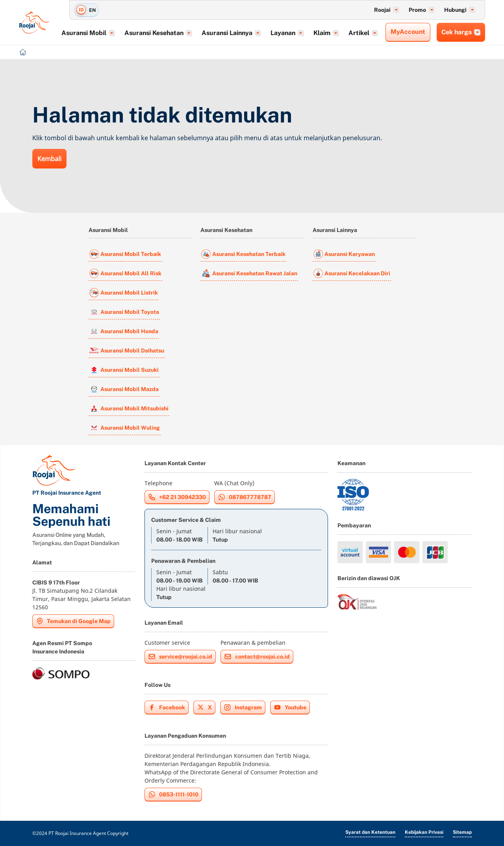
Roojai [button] (387, 10)
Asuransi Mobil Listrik (124, 293)
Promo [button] (422, 10)
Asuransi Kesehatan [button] (161, 33)
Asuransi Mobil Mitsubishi (129, 408)
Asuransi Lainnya (335, 230)
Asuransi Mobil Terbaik (125, 254)
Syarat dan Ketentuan (370, 832)
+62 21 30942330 (177, 497)
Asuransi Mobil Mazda (124, 389)
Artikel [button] (366, 33)
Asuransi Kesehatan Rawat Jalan (249, 273)
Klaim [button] (329, 33)
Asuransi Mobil (108, 230)
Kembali (49, 159)
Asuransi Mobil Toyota (124, 312)
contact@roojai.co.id (257, 657)
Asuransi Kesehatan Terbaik (243, 254)
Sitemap (462, 832)
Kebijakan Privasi (424, 832)
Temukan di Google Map (73, 621)
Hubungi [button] (460, 10)
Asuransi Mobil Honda (124, 331)
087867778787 (245, 497)
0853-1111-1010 (173, 794)
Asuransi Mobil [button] (91, 33)
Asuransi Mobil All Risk (125, 273)
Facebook (167, 707)
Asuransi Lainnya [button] (234, 33)
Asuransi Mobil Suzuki (124, 370)
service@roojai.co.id (180, 657)
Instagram (243, 707)
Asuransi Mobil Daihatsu (127, 351)
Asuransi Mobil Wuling (125, 428)
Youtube (290, 707)
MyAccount (408, 32)
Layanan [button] (290, 33)
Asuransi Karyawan (344, 254)
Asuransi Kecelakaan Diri (352, 273)
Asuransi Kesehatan (226, 230)
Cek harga (461, 32)
